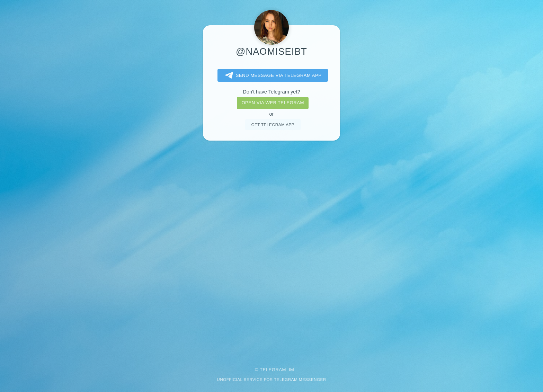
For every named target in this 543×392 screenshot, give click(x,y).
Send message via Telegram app (272, 75)
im (292, 370)
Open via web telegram (273, 103)
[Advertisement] (271, 249)
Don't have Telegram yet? (271, 92)
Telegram (273, 370)
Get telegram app (273, 124)
